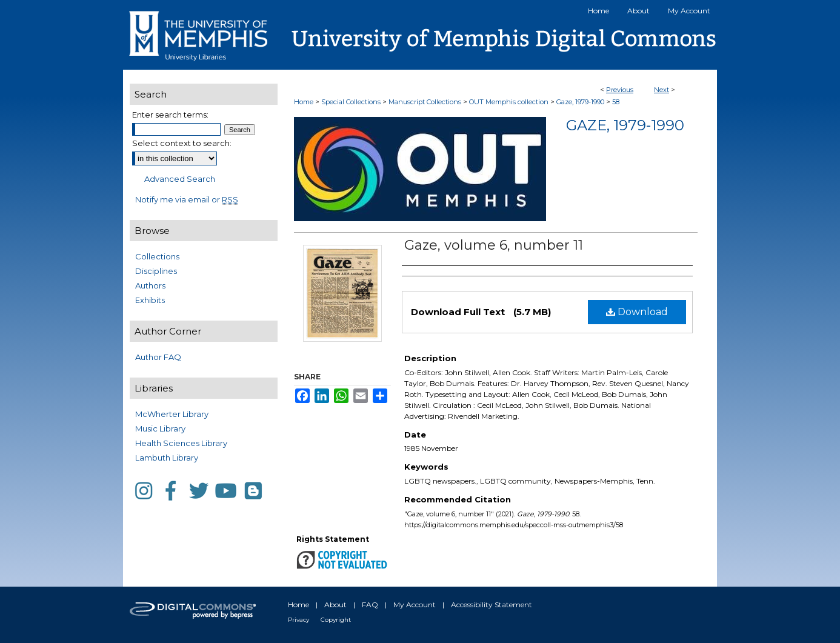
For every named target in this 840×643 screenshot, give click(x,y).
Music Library (160, 428)
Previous (620, 90)
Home (304, 102)
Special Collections (351, 102)
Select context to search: (182, 143)
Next (662, 90)
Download (637, 312)
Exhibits (150, 300)
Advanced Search (180, 179)
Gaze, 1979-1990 (580, 102)
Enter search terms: (170, 115)
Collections (157, 256)
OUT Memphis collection (509, 102)
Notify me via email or (187, 199)
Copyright (336, 620)
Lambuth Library (167, 458)
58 (616, 102)
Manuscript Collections (425, 102)
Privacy (298, 620)
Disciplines (156, 271)
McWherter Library (172, 414)
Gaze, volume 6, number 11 (494, 245)
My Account (415, 605)
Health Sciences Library (181, 443)
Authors (150, 285)
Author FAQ (158, 357)
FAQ (370, 605)
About (335, 605)
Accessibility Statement (492, 605)
